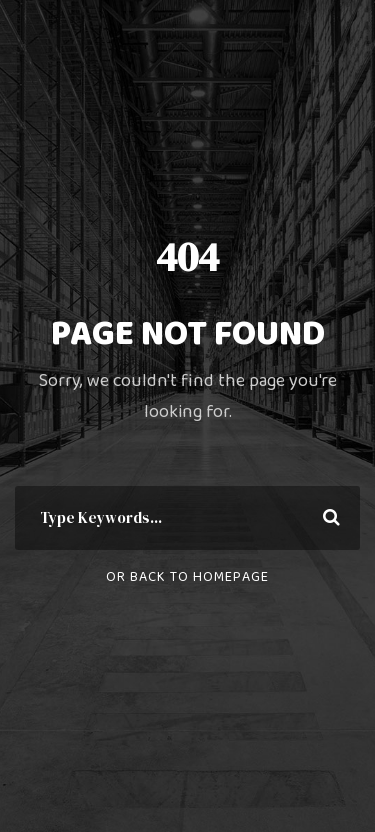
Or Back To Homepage (187, 577)
